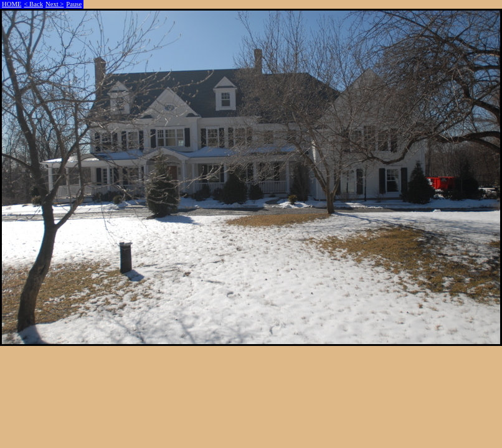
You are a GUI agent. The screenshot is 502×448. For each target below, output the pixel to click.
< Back (33, 4)
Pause (74, 4)
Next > (54, 4)
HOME (12, 4)
